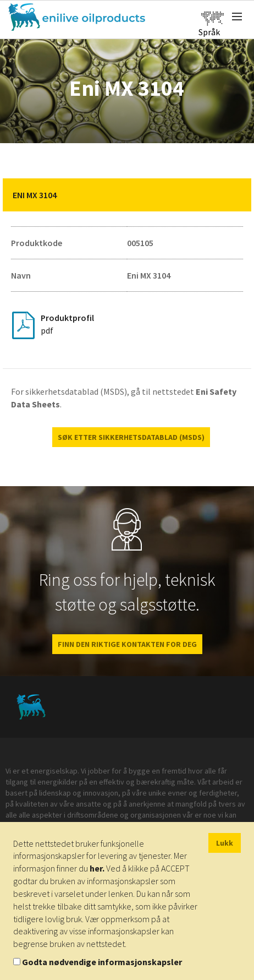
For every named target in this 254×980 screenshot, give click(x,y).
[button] (235, 195)
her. (97, 868)
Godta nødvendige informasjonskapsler (102, 962)
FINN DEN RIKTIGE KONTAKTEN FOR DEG (127, 644)
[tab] (127, 195)
